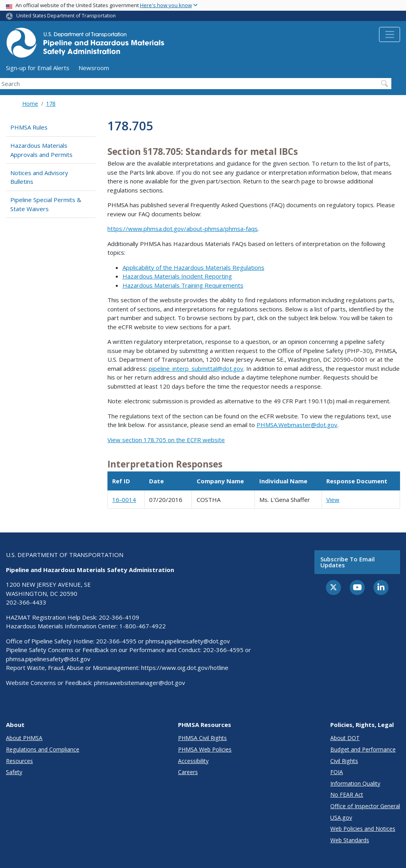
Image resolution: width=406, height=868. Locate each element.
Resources (19, 761)
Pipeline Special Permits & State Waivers (46, 204)
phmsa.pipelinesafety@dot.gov (188, 641)
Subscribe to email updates (348, 562)
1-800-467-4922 (143, 626)
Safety (14, 772)
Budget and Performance (363, 749)
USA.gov (341, 817)
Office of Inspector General (365, 806)
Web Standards (350, 840)
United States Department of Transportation (66, 16)
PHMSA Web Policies (205, 749)
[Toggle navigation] (390, 34)
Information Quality (355, 783)
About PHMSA (24, 738)
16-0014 (124, 500)
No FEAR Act (347, 795)
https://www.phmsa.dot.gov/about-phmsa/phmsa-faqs (183, 229)
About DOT (345, 738)
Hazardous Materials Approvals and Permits (41, 150)
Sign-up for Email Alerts (38, 68)
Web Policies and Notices (363, 829)
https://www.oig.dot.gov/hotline (185, 668)
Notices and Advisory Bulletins (39, 177)
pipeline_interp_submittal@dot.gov (196, 368)
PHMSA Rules (29, 127)
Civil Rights (344, 761)
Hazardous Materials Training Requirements (183, 285)
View (333, 500)
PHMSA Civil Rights (202, 738)
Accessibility (193, 761)
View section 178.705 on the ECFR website (166, 440)
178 (51, 104)
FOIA (337, 772)
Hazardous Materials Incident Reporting (177, 276)
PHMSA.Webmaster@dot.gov (297, 425)
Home (30, 104)
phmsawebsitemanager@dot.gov (140, 683)
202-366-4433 (26, 602)
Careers (188, 772)
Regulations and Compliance (43, 749)
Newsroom (94, 68)
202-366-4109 (119, 617)
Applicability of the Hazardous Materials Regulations (193, 267)
